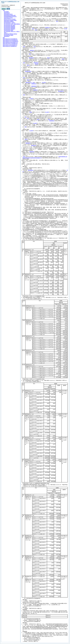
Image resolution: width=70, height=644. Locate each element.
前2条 (48, 58)
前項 (57, 21)
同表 (36, 30)
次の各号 (44, 82)
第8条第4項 (34, 86)
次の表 (66, 29)
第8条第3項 (32, 152)
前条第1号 (35, 90)
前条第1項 (32, 50)
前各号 (26, 139)
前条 (30, 54)
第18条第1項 (31, 170)
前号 (26, 117)
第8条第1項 (34, 84)
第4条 (63, 59)
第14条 (37, 64)
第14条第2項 (61, 91)
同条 (49, 120)
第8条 (31, 112)
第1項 (28, 65)
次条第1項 (47, 27)
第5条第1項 (31, 58)
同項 (33, 29)
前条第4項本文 (28, 71)
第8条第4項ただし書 (30, 82)
